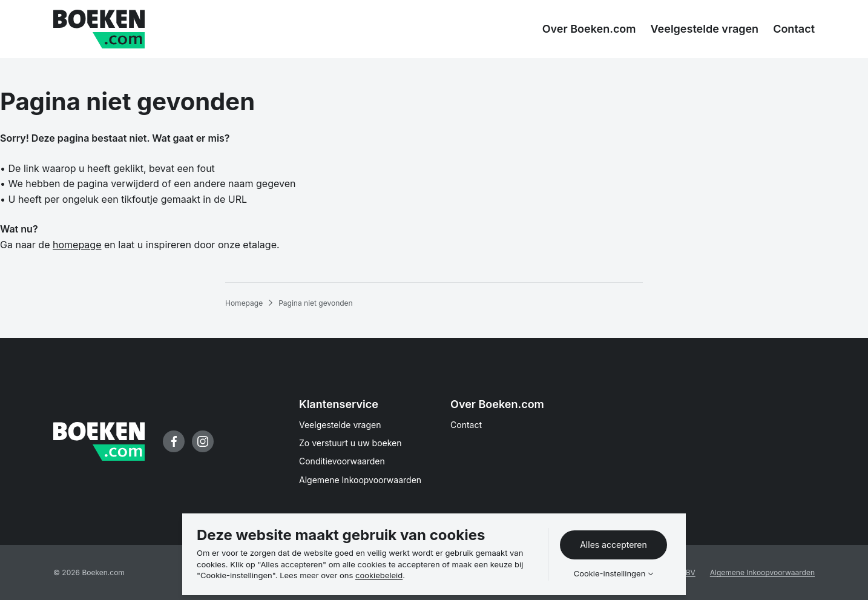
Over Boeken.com (497, 404)
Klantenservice (339, 404)
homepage (77, 245)
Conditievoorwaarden (342, 461)
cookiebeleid (379, 575)
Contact (466, 425)
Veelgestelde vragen (340, 425)
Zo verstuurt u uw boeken (350, 443)
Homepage (244, 303)
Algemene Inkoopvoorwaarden (360, 480)
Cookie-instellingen (610, 574)
